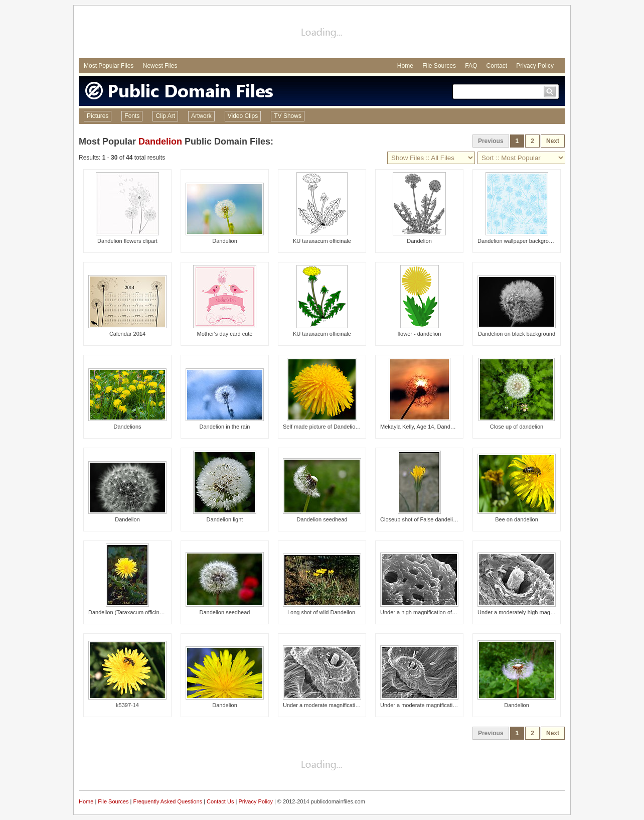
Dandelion (160, 142)
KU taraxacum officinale (322, 241)
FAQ (471, 66)
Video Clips (243, 116)
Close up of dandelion (517, 427)
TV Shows (288, 116)
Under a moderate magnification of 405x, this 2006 (345, 705)
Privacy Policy (535, 66)
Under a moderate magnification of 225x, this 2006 (442, 705)
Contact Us (220, 801)
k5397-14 (127, 705)
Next (553, 141)
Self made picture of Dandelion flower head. (336, 427)
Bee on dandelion (517, 519)
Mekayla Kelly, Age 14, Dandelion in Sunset (433, 427)
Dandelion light (225, 519)
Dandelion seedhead (322, 519)
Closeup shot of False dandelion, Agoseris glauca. (441, 519)
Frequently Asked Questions (168, 801)
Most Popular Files (109, 66)
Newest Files (160, 66)
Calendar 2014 (127, 334)
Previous (491, 141)
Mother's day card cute (225, 334)
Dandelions (127, 427)
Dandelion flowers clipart (127, 241)
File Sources (439, 66)
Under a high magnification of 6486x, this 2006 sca (442, 612)
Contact (497, 66)
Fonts (132, 116)
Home (405, 66)
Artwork (201, 116)
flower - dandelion (420, 334)
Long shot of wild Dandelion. (322, 612)
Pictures (98, 116)
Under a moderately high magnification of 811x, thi (539, 612)
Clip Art (165, 116)
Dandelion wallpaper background (518, 241)
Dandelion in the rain (225, 427)
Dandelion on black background (517, 334)
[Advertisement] (322, 33)
